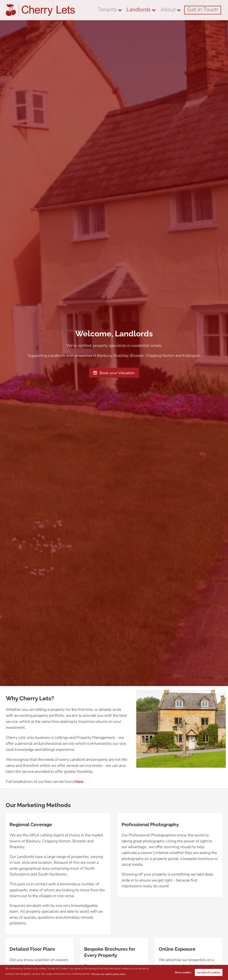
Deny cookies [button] (183, 972)
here (80, 781)
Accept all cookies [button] (209, 972)
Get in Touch (208, 10)
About (182, 10)
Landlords (159, 10)
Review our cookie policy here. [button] (109, 974)
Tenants (135, 10)
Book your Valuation (114, 373)
